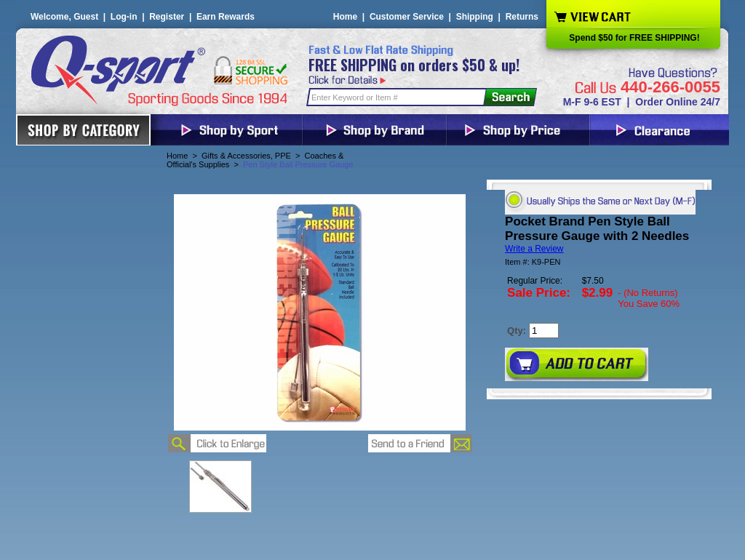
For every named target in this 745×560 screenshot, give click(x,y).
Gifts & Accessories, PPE (246, 156)
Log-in (124, 17)
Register (167, 17)
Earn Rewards (226, 17)
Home (345, 17)
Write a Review (534, 249)
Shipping (475, 17)
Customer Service (407, 17)
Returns (522, 17)
